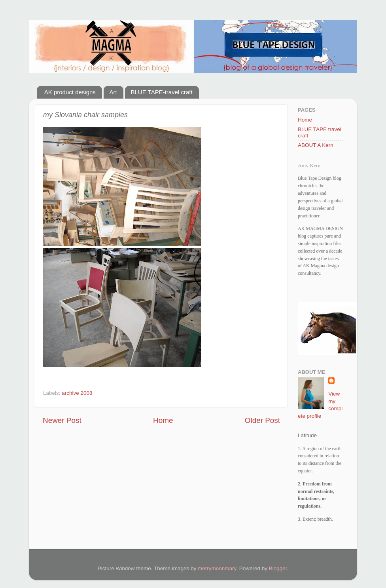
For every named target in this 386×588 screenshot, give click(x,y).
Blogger (278, 568)
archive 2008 (77, 393)
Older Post (262, 420)
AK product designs (70, 92)
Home (163, 420)
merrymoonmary (217, 568)
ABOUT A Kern (316, 145)
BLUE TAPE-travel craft (162, 92)
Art (113, 92)
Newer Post (62, 420)
